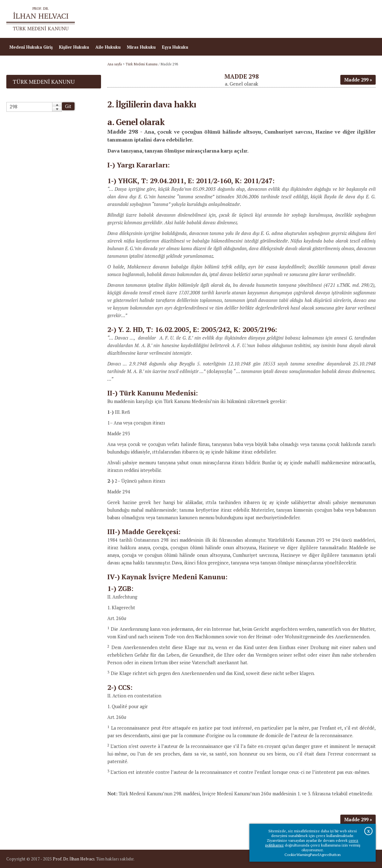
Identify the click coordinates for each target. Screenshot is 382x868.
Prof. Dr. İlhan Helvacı (74, 859)
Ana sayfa (291, 19)
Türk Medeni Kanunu (142, 64)
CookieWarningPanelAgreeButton (313, 855)
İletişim (365, 19)
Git (68, 106)
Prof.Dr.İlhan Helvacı (329, 19)
